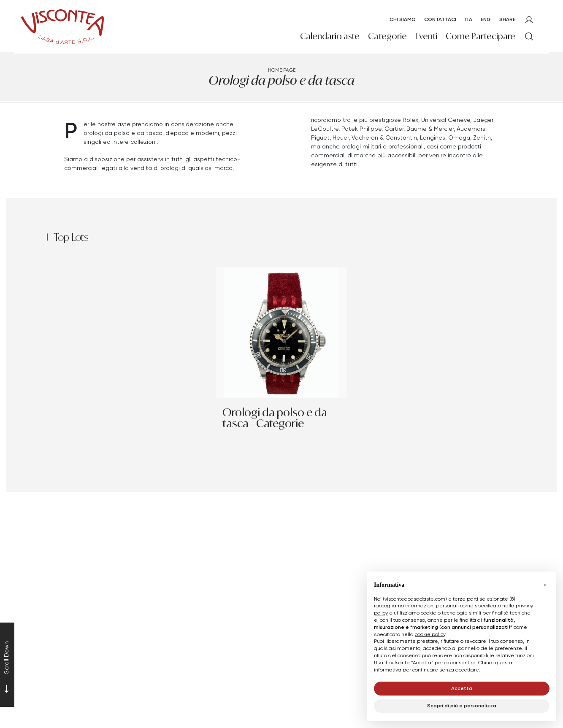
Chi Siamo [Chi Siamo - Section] (403, 19)
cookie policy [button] (430, 634)
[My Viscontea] (529, 20)
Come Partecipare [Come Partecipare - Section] (480, 36)
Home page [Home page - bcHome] (282, 70)
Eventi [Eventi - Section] (426, 36)
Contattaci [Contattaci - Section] (440, 19)
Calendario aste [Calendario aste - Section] (330, 36)
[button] (545, 585)
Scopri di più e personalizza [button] (462, 705)
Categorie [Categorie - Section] (387, 36)
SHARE (507, 19)
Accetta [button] (462, 688)
